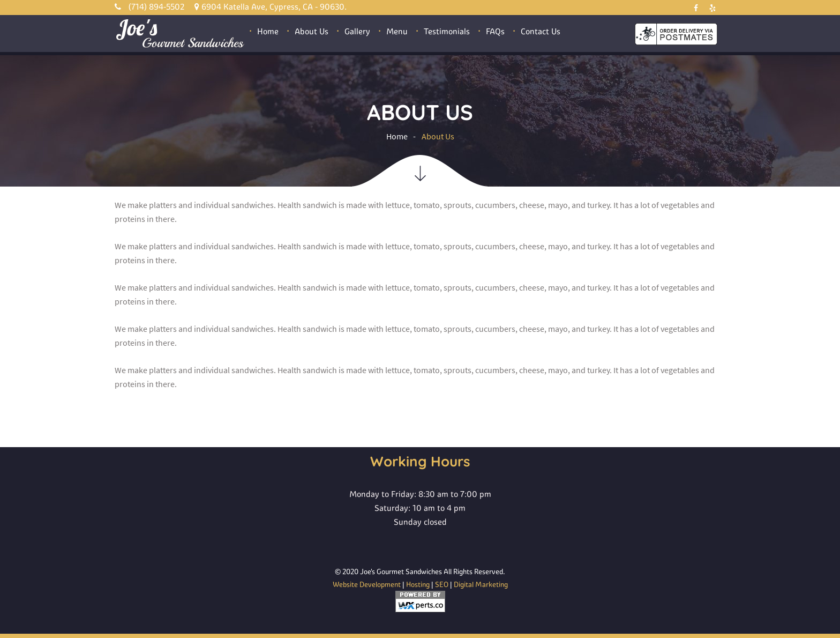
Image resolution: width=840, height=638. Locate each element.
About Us (312, 31)
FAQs (495, 31)
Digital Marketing (481, 584)
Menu (397, 31)
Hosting (418, 584)
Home (268, 31)
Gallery (357, 31)
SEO (442, 584)
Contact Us (541, 31)
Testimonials (447, 31)
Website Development (367, 584)
